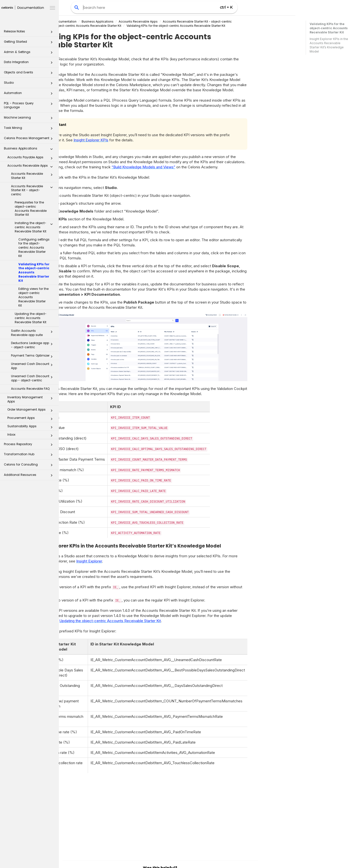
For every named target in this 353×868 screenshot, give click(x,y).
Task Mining (30, 129)
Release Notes (30, 33)
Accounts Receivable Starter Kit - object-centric (33, 190)
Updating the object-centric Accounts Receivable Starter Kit (31, 318)
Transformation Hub (30, 456)
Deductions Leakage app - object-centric (33, 345)
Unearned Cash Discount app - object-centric (33, 378)
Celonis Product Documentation (99, 21)
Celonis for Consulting (30, 466)
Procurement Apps (31, 419)
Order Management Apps (31, 411)
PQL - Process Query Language (30, 105)
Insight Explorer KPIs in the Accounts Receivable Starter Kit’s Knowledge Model (329, 45)
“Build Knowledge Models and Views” (189, 167)
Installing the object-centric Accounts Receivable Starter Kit (35, 227)
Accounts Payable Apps (31, 158)
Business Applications (30, 150)
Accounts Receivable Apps (31, 167)
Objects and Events (30, 74)
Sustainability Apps (31, 427)
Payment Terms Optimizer (33, 357)
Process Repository (30, 446)
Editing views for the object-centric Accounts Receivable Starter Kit (33, 297)
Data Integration (30, 63)
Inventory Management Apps (31, 399)
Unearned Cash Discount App (33, 366)
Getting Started (30, 43)
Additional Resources (30, 476)
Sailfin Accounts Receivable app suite (33, 333)
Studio (30, 84)
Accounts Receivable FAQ (30, 389)
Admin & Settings (30, 53)
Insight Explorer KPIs (137, 140)
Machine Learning (30, 119)
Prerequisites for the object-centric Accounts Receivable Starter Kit (31, 208)
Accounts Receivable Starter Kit (33, 176)
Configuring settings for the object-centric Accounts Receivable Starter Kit (34, 248)
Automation (30, 94)
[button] (51, 33)
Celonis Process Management (30, 140)
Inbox (31, 436)
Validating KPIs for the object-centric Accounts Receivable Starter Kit (34, 272)
